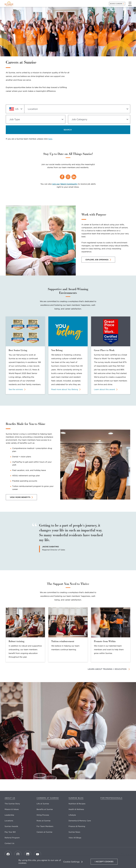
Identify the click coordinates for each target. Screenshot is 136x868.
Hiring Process (43, 815)
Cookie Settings (71, 862)
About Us (10, 798)
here (50, 139)
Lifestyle (72, 815)
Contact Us (9, 843)
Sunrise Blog (76, 798)
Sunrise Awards (11, 826)
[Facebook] (8, 854)
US (14, 109)
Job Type (15, 119)
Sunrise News (74, 832)
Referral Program (12, 838)
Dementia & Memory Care (80, 821)
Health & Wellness (76, 809)
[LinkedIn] (28, 854)
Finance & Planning (77, 826)
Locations (9, 821)
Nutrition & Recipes (77, 804)
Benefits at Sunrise (45, 809)
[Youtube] (38, 854)
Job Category (79, 119)
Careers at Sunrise (48, 798)
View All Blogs (75, 838)
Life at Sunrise (43, 804)
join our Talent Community (65, 184)
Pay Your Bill (10, 832)
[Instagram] (18, 854)
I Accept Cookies (104, 862)
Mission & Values (12, 809)
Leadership (9, 815)
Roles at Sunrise (44, 821)
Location (33, 109)
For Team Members (45, 826)
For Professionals (111, 798)
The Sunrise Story (12, 804)
